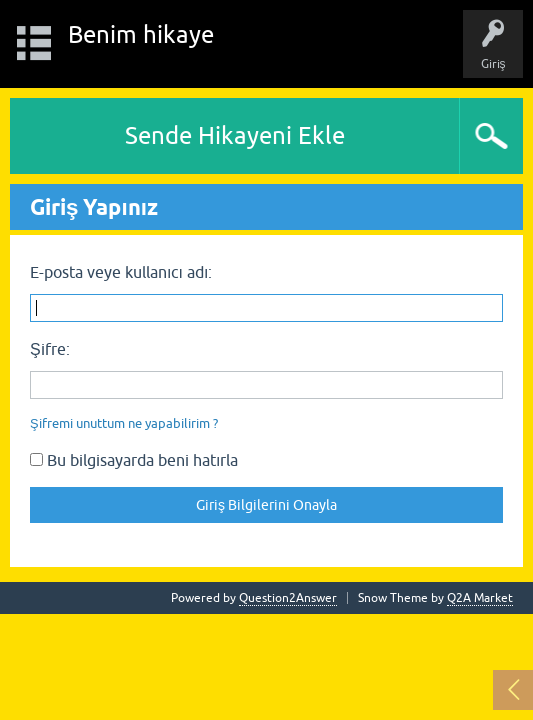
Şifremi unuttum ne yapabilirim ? (124, 423)
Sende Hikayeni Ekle (235, 135)
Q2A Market (480, 598)
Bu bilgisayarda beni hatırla (134, 460)
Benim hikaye (141, 34)
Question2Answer (288, 598)
